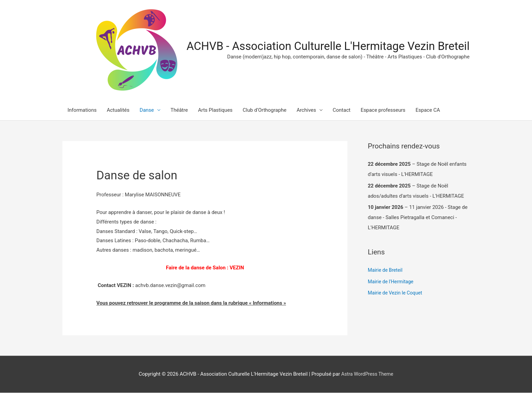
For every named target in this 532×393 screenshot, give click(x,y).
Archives (306, 111)
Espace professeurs (383, 111)
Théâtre (179, 111)
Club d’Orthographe (264, 111)
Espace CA (428, 111)
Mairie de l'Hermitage (392, 282)
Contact (342, 111)
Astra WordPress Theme (367, 374)
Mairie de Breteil (386, 271)
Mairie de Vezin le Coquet (396, 293)
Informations (82, 111)
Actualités (118, 111)
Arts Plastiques (215, 111)
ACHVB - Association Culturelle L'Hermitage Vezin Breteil (320, 46)
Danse (147, 111)
